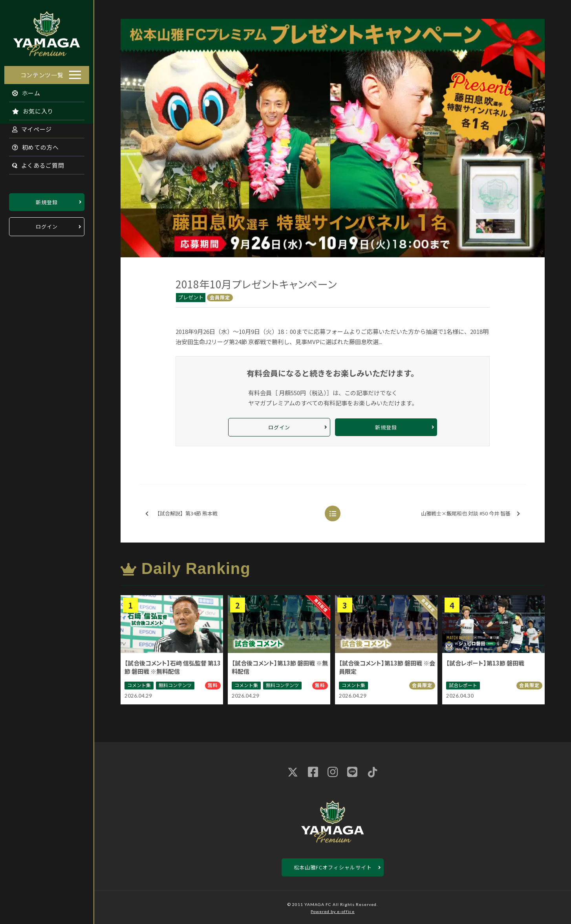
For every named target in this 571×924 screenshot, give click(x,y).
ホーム (22, 91)
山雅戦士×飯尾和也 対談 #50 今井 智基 (470, 514)
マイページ (28, 127)
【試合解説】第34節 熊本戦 (181, 514)
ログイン (47, 225)
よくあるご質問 (34, 163)
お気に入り (29, 109)
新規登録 (47, 200)
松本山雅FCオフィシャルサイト (333, 867)
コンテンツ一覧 (42, 72)
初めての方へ (31, 145)
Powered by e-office (333, 911)
